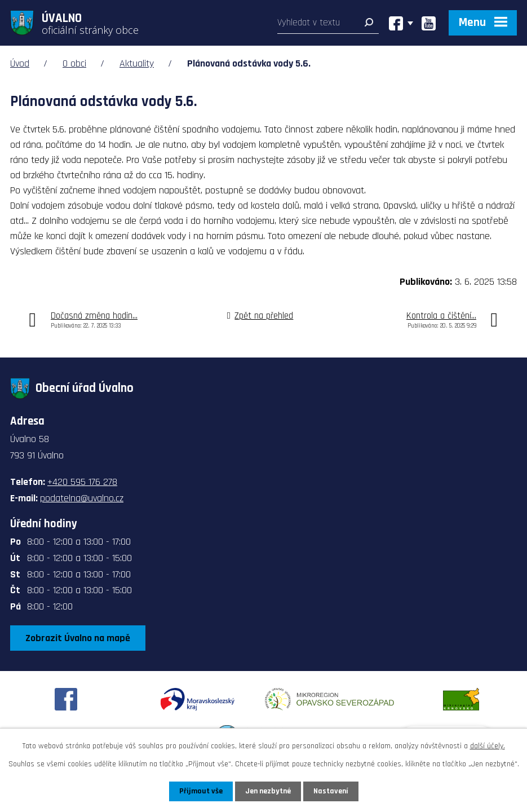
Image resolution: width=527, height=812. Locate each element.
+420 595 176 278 (82, 482)
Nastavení (331, 791)
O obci (74, 63)
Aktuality (137, 63)
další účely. (488, 746)
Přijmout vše (201, 791)
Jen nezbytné (268, 791)
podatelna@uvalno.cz (82, 498)
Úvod (20, 63)
